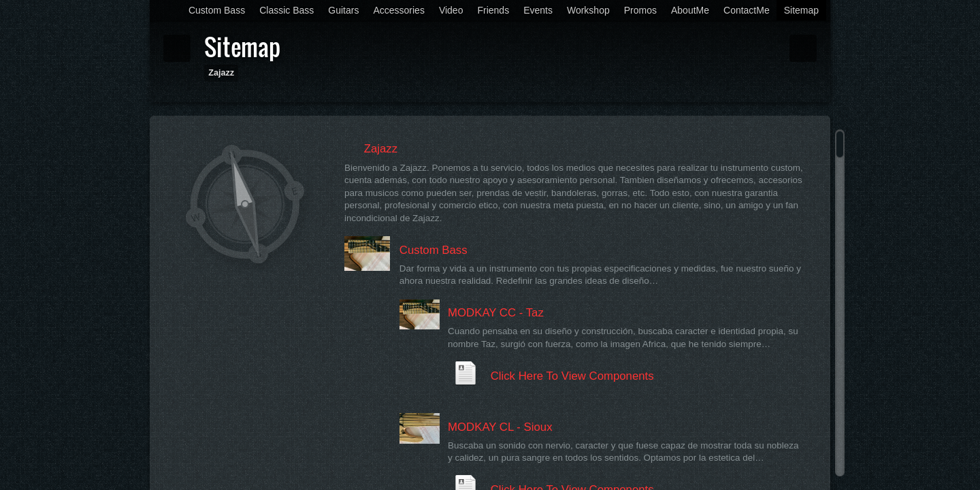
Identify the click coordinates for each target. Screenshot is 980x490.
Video (451, 10)
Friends (493, 10)
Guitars (343, 10)
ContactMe (747, 10)
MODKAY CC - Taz (496, 313)
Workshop (588, 10)
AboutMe (690, 10)
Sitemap (801, 10)
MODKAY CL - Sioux (500, 427)
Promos (640, 10)
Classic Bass (287, 10)
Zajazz (221, 73)
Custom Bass (217, 10)
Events (538, 10)
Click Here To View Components (572, 376)
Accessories (398, 10)
